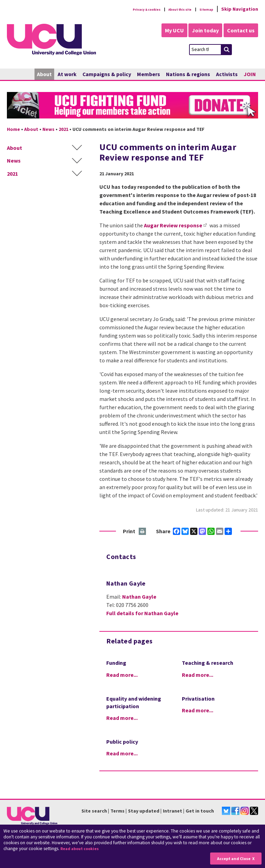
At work (67, 74)
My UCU (168, 30)
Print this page (143, 532)
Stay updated (144, 811)
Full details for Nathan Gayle (142, 613)
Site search (94, 811)
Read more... (122, 675)
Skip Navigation (240, 9)
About (44, 74)
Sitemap (203, 9)
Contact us (241, 30)
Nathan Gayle (139, 597)
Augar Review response (173, 225)
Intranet (173, 811)
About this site (169, 9)
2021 (63, 129)
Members (149, 74)
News (48, 129)
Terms (117, 811)
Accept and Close (231, 858)
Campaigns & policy (107, 74)
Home (13, 129)
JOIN (250, 74)
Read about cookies (83, 849)
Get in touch (200, 811)
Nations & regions (188, 74)
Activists (227, 74)
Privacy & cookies (123, 9)
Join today (202, 30)
